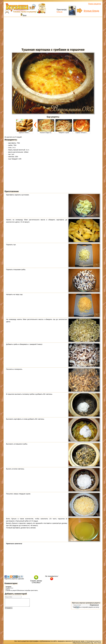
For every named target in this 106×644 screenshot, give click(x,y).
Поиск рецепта (95, 4)
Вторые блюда (91, 11)
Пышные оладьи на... (46, 132)
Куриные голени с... (24, 132)
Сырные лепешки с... (82, 132)
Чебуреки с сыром (64, 132)
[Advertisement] (53, 32)
